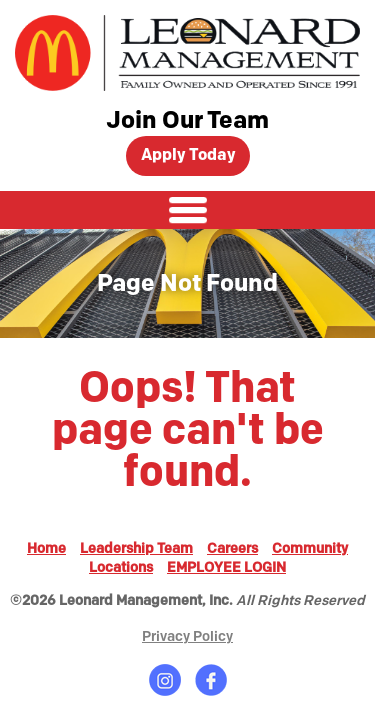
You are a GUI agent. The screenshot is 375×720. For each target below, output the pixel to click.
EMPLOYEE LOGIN (226, 567)
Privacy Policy (187, 636)
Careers (232, 548)
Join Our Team (187, 120)
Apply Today (188, 155)
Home (46, 548)
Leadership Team (136, 548)
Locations (121, 567)
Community (310, 548)
